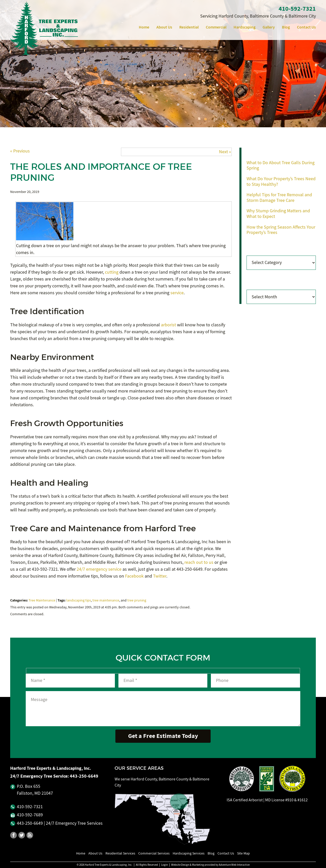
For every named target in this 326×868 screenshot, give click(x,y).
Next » (225, 152)
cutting (112, 272)
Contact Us (306, 27)
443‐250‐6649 (84, 776)
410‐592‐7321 (297, 9)
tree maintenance (106, 600)
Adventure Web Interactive (234, 865)
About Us (164, 27)
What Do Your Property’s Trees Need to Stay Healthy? (281, 182)
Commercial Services (154, 853)
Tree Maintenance (42, 600)
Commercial (216, 27)
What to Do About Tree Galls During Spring (281, 166)
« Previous (20, 151)
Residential (189, 27)
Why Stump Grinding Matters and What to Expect (278, 214)
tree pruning (137, 600)
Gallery (269, 27)
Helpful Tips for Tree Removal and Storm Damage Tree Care (279, 198)
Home (144, 27)
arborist (168, 325)
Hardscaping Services (189, 853)
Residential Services (120, 853)
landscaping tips (79, 600)
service (177, 293)
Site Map (243, 853)
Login (165, 865)
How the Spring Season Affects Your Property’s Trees (281, 230)
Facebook (134, 576)
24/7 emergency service (99, 569)
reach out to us (199, 562)
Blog (286, 27)
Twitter (160, 576)
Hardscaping (244, 27)
